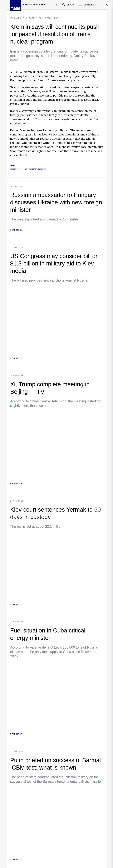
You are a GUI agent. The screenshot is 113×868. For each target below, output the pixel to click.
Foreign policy (16, 169)
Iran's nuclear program (24, 18)
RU (57, 5)
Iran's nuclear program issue (35, 169)
